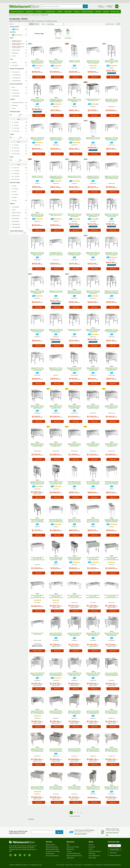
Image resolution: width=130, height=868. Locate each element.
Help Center (114, 846)
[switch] (118, 24)
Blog (68, 845)
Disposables (68, 12)
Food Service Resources (74, 853)
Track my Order (115, 849)
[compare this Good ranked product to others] (67, 44)
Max (20, 115)
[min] (14, 116)
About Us (91, 845)
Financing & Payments (95, 851)
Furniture (77, 12)
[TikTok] (25, 855)
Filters (11, 24)
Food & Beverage (50, 12)
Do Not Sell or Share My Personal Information (108, 865)
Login (35, 494)
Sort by (44, 24)
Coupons (69, 851)
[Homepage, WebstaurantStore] (24, 6)
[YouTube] (15, 855)
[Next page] (81, 813)
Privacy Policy (69, 865)
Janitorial (98, 12)
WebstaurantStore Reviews (74, 856)
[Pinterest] (29, 855)
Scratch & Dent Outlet (73, 847)
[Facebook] (20, 855)
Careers (91, 849)
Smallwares (39, 12)
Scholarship (92, 853)
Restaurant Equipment (17, 12)
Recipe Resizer (50, 853)
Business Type (115, 12)
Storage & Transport (87, 12)
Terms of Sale (60, 865)
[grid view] (32, 24)
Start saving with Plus (81, 834)
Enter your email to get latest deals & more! (18, 832)
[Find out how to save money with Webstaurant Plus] (34, 66)
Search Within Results (17, 231)
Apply (19, 119)
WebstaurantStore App (52, 849)
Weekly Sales (70, 849)
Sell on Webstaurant (94, 856)
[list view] (37, 24)
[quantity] (31, 77)
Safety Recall (70, 858)
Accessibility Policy (89, 865)
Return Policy (92, 858)
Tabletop (60, 12)
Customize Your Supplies (53, 851)
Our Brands (92, 847)
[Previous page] (68, 813)
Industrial (106, 12)
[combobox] (63, 6)
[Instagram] (11, 855)
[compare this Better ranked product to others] (30, 44)
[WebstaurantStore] (24, 842)
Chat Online (112, 853)
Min (11, 115)
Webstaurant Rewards (52, 847)
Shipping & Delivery (114, 855)
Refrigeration (30, 12)
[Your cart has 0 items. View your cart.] (118, 6)
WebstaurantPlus (51, 845)
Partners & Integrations (52, 856)
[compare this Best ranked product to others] (49, 389)
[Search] (25, 233)
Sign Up (59, 832)
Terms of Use (78, 865)
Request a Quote (37, 651)
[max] (23, 116)
